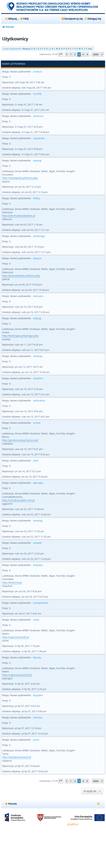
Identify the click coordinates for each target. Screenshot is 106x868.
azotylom (38, 378)
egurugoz (38, 483)
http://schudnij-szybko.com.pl (18, 500)
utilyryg (37, 318)
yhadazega (39, 236)
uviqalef (37, 543)
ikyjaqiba (38, 695)
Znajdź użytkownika (12, 49)
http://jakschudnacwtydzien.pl (19, 216)
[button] (61, 55)
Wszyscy (26, 49)
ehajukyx (38, 565)
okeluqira (38, 296)
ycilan (36, 740)
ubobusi (37, 71)
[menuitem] (24, 19)
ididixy (36, 198)
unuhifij (37, 94)
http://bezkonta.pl (12, 582)
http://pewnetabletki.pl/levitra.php (21, 276)
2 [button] (75, 54)
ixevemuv (38, 116)
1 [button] (71, 54)
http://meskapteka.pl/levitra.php (20, 178)
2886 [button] (96, 54)
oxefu (36, 620)
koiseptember (41, 603)
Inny (90, 49)
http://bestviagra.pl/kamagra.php (20, 336)
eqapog (37, 160)
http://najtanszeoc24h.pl (15, 637)
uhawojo (38, 356)
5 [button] (87, 54)
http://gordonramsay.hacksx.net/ (20, 440)
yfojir (36, 460)
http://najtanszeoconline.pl (17, 675)
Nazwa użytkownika (14, 64)
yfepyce (37, 258)
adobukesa (39, 400)
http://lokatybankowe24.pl (16, 757)
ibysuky (37, 657)
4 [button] (83, 54)
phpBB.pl (73, 824)
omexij (37, 423)
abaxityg (38, 521)
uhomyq (38, 717)
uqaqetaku (39, 138)
